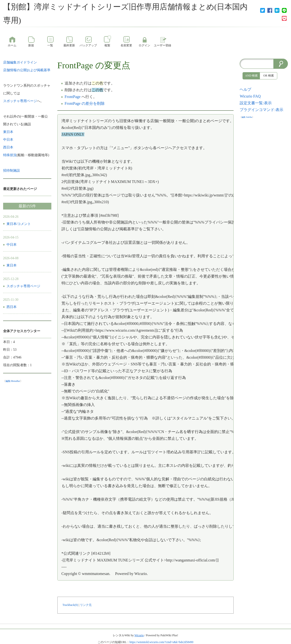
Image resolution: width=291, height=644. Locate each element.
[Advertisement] (264, 192)
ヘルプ (245, 89)
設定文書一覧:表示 (256, 103)
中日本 (12, 245)
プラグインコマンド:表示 (261, 110)
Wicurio (139, 635)
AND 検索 (251, 76)
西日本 (12, 307)
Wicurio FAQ (250, 96)
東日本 (12, 265)
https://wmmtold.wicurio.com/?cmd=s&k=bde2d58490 (161, 642)
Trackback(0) (70, 605)
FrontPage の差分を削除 (85, 103)
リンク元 (86, 605)
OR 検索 (269, 76)
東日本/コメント (19, 224)
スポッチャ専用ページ (23, 286)
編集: (13, 381)
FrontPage (75, 65)
